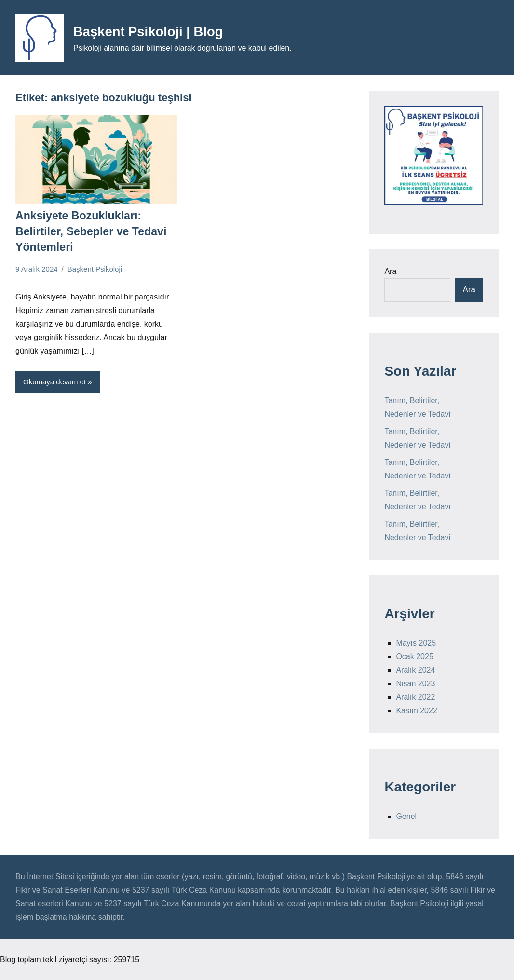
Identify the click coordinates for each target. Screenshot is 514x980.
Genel (406, 816)
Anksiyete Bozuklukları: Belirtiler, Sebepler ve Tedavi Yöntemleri (87, 230)
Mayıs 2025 (416, 643)
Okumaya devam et (54, 379)
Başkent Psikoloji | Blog (161, 31)
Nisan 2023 (415, 684)
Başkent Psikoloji (95, 266)
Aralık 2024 (415, 670)
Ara (390, 271)
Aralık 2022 (415, 697)
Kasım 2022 (416, 711)
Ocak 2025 (414, 657)
